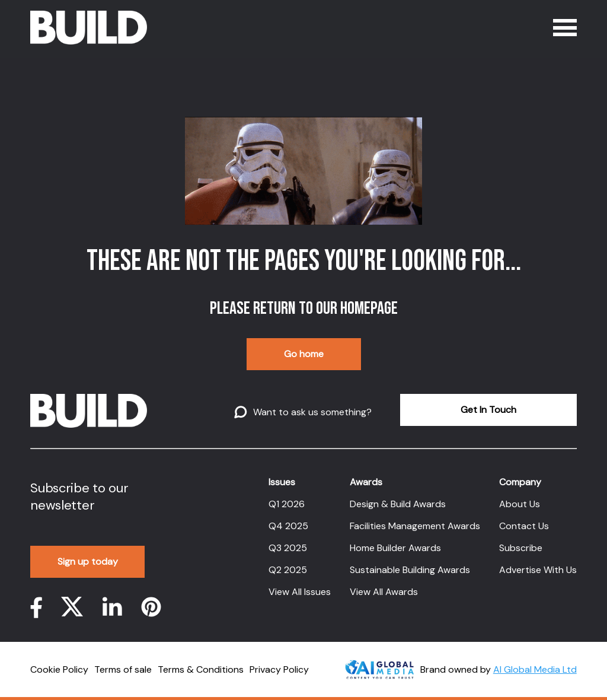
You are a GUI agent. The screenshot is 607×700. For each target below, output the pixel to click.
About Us (520, 504)
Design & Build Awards (398, 504)
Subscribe (521, 548)
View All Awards (384, 592)
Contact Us (524, 526)
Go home (304, 354)
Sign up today (88, 561)
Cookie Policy (59, 669)
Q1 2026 (287, 504)
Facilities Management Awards (415, 526)
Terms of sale (123, 669)
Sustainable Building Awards (410, 570)
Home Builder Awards (395, 548)
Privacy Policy (279, 669)
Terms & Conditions (201, 669)
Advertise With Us (538, 570)
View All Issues (300, 592)
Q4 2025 (288, 526)
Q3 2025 (288, 548)
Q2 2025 (288, 570)
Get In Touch (488, 410)
